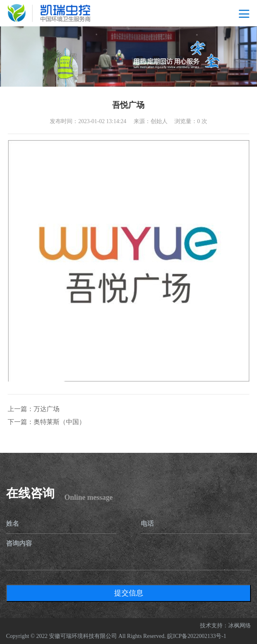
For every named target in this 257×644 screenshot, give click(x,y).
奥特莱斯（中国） (59, 422)
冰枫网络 (240, 626)
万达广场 (47, 409)
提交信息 (129, 593)
